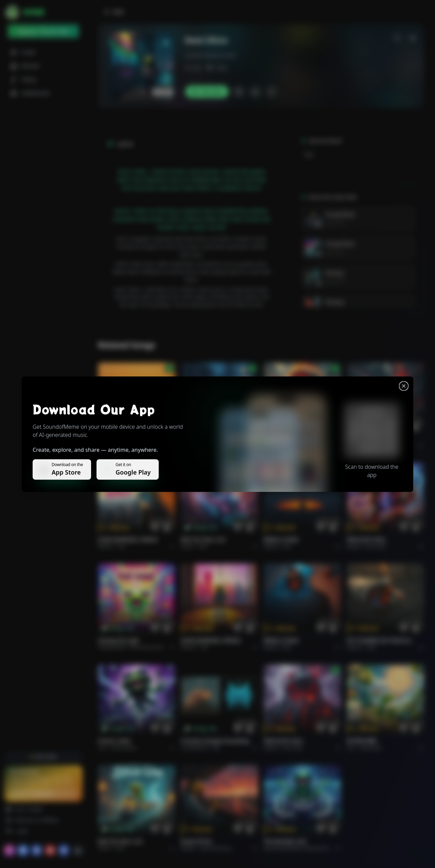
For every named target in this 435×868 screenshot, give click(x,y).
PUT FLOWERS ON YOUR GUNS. (381, 640)
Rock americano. (216, 848)
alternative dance (147, 647)
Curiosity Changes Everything (215, 741)
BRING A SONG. (282, 540)
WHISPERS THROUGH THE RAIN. (215, 439)
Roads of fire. (197, 841)
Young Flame (340, 214)
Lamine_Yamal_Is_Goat (211, 55)
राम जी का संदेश (362, 741)
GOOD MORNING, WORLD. (128, 540)
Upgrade (43, 793)
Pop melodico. (131, 446)
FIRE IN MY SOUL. (367, 540)
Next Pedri (335, 223)
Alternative (212, 446)
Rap (309, 155)
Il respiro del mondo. (123, 439)
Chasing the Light (119, 640)
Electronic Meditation (324, 848)
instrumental (124, 748)
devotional (371, 748)
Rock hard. (376, 546)
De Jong (334, 273)
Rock (203, 546)
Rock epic (292, 446)
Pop (122, 546)
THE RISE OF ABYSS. (286, 439)
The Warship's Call (285, 841)
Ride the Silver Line (203, 540)
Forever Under (115, 741)
